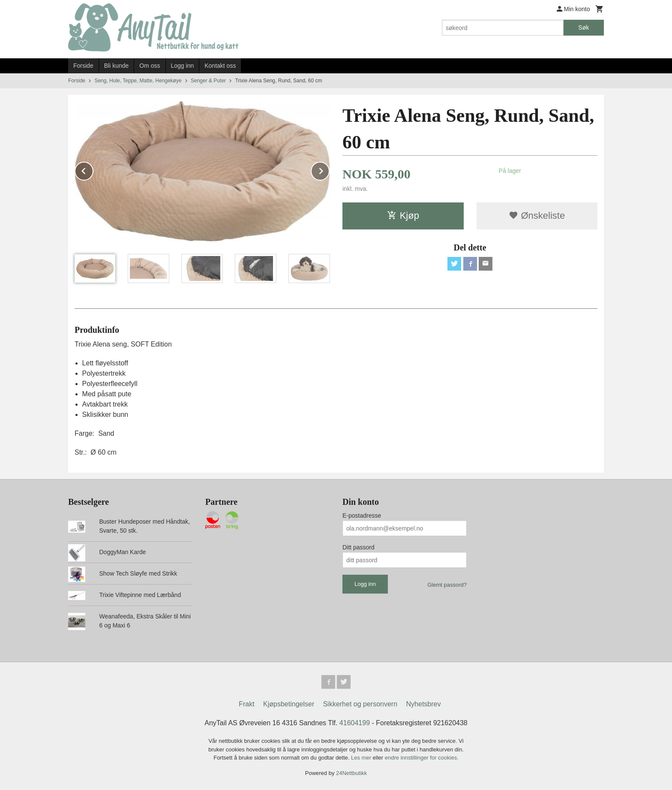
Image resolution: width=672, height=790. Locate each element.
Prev (93, 170)
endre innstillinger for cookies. (422, 758)
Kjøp (403, 216)
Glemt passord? (447, 585)
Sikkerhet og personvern (360, 704)
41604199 (355, 723)
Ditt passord (358, 547)
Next (329, 170)
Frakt (246, 704)
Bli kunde (117, 66)
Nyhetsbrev (424, 704)
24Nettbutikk (351, 773)
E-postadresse (362, 516)
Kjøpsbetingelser (289, 704)
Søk (583, 27)
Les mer (362, 758)
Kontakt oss (220, 66)
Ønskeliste (537, 216)
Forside (83, 66)
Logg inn (183, 66)
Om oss (150, 66)
